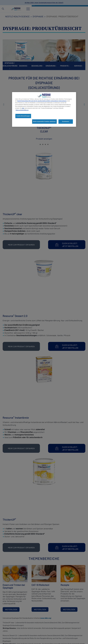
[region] (44, 109)
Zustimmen (66, 121)
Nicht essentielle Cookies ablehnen (44, 121)
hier (23, 108)
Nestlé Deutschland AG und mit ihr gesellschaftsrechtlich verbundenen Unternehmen (42, 101)
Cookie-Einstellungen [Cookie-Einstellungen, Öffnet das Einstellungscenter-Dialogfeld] (23, 116)
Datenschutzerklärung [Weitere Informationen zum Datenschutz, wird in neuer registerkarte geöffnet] (22, 110)
